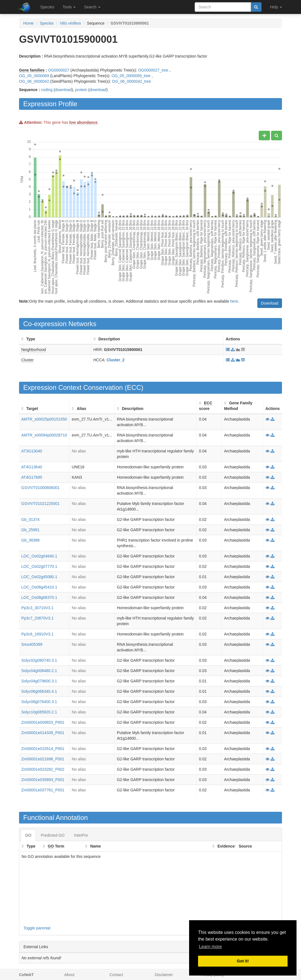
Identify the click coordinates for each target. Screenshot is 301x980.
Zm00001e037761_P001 (43, 790)
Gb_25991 (30, 530)
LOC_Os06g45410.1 (39, 587)
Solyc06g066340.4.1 (39, 691)
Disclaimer (164, 975)
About (70, 975)
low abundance (83, 122)
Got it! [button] (243, 961)
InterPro (81, 835)
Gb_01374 (30, 519)
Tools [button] (69, 7)
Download (270, 303)
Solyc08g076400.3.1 (39, 702)
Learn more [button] (210, 947)
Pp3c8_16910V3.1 (37, 634)
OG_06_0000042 (34, 81)
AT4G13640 (32, 467)
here (234, 301)
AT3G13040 (32, 451)
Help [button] (276, 7)
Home (28, 23)
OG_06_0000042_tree (131, 81)
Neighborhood (34, 350)
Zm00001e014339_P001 (43, 733)
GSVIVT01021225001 (40, 504)
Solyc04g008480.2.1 (39, 671)
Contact (116, 975)
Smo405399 (32, 644)
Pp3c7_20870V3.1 (37, 618)
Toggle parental (37, 928)
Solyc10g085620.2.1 (39, 712)
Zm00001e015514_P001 (43, 749)
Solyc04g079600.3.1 (39, 681)
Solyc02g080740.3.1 (39, 660)
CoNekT (26, 975)
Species (47, 7)
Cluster (27, 360)
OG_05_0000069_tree (131, 76)
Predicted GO (53, 835)
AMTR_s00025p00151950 (44, 419)
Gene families (32, 70)
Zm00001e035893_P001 (43, 780)
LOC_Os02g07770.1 (39, 566)
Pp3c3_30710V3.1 (37, 608)
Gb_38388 (30, 540)
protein (81, 90)
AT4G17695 (32, 477)
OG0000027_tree (153, 70)
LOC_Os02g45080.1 (39, 577)
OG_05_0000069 (34, 76)
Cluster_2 (116, 360)
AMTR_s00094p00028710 (44, 435)
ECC (134, 387)
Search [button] (92, 7)
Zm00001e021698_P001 (43, 759)
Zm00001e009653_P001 (43, 722)
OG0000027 (59, 70)
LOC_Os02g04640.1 (39, 556)
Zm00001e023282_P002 (43, 769)
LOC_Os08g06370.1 (39, 597)
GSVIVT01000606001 (40, 488)
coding (47, 90)
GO (28, 835)
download (63, 90)
